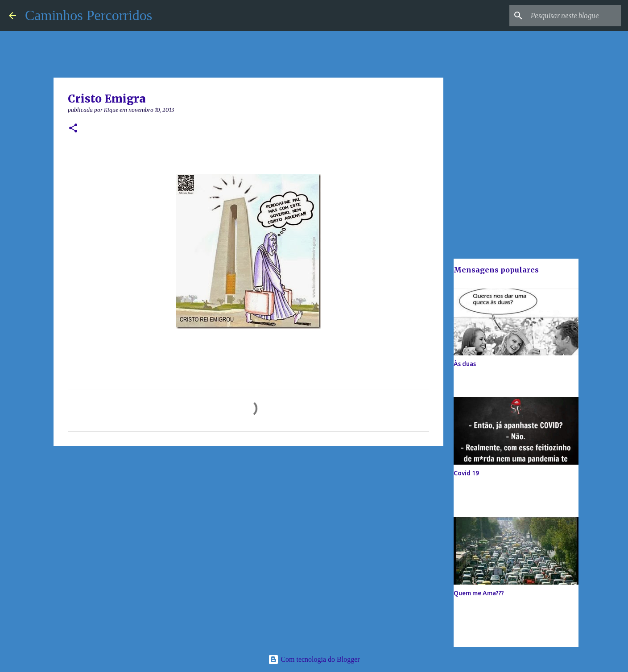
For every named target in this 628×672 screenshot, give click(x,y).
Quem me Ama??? (479, 593)
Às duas (465, 364)
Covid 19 (466, 473)
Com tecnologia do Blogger (314, 659)
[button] (73, 129)
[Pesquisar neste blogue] (574, 16)
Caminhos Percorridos (89, 15)
